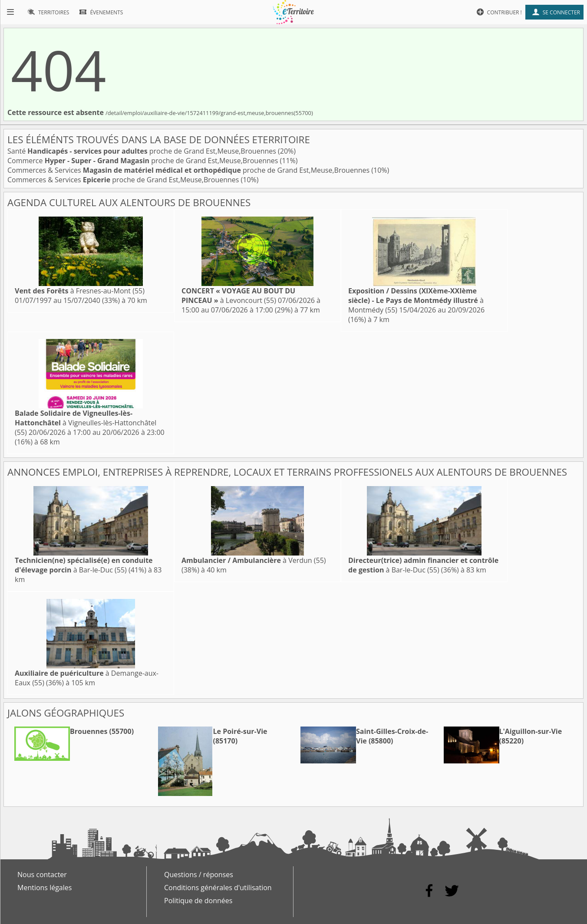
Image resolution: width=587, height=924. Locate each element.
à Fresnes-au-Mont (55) (80, 291)
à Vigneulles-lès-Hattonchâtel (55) (86, 423)
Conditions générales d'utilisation (218, 888)
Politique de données (198, 901)
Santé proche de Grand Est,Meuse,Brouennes (143, 151)
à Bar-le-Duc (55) (84, 565)
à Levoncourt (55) (238, 296)
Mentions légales (45, 888)
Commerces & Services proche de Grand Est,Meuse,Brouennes (189, 170)
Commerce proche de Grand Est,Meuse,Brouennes (144, 161)
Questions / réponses (199, 875)
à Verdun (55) (254, 560)
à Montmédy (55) (416, 300)
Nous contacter (42, 875)
